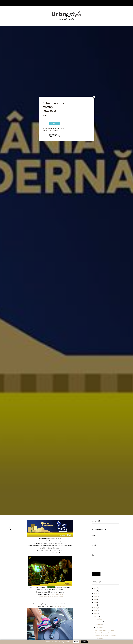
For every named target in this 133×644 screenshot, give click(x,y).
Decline (84, 642)
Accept (76, 642)
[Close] (94, 97)
